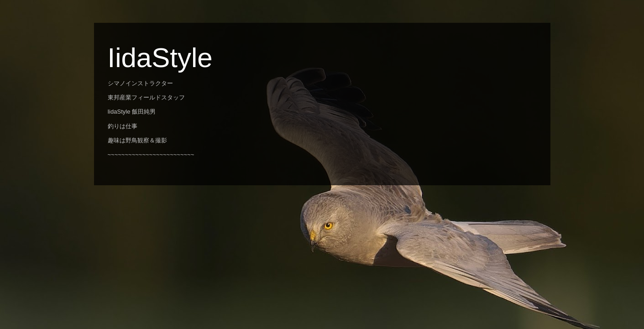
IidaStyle (160, 58)
